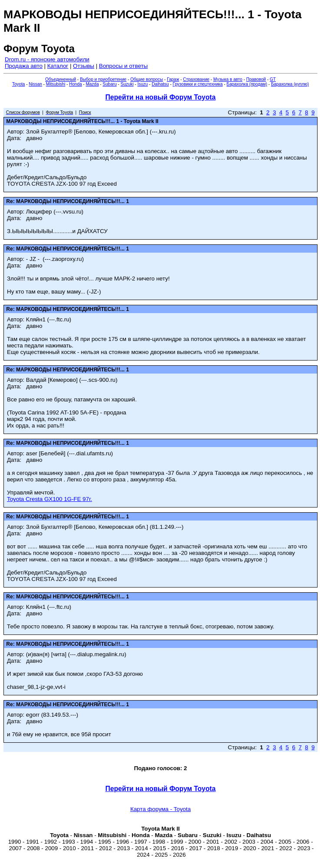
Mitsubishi (56, 84)
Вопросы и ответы (123, 66)
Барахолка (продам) (247, 84)
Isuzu (142, 84)
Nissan (35, 84)
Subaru (109, 84)
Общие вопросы (147, 79)
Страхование (196, 79)
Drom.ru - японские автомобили (47, 59)
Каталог (58, 66)
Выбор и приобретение (103, 79)
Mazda (92, 84)
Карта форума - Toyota (160, 809)
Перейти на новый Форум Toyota (161, 97)
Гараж (173, 79)
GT (273, 79)
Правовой (256, 79)
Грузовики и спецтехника (198, 84)
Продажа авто (24, 66)
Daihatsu (160, 84)
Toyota (18, 84)
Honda (75, 84)
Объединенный (61, 79)
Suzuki (127, 84)
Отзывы (84, 66)
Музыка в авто (228, 79)
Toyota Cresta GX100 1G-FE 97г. (50, 499)
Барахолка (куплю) (290, 84)
